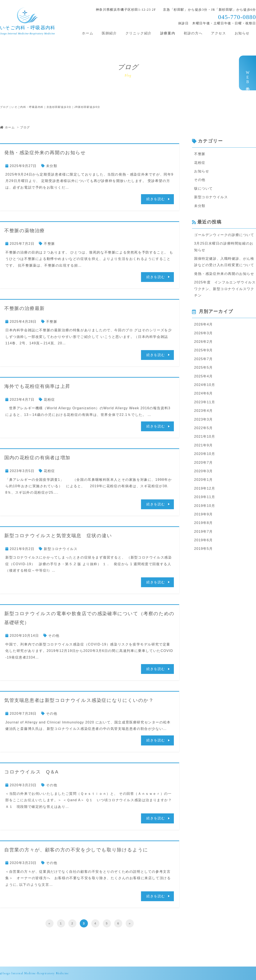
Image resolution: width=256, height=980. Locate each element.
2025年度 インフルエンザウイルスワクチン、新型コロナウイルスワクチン (225, 289)
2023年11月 (205, 402)
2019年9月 (204, 514)
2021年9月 (204, 445)
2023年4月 (204, 411)
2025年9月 (204, 350)
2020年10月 (205, 454)
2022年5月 (204, 428)
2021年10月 (205, 436)
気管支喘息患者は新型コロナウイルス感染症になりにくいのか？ (79, 700)
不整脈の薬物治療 (25, 231)
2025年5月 (204, 367)
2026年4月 (204, 324)
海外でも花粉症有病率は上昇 (37, 386)
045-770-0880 (237, 17)
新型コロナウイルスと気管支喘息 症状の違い (58, 536)
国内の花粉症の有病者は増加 (37, 458)
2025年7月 (204, 359)
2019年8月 (204, 523)
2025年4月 (204, 376)
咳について (204, 189)
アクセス (218, 33)
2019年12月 (205, 488)
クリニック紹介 (139, 33)
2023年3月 (204, 419)
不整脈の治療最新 (25, 308)
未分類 (52, 166)
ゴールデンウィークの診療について (224, 235)
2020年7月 (204, 463)
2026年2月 (204, 342)
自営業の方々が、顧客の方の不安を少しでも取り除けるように (76, 850)
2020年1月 (204, 480)
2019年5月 (204, 549)
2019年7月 (204, 532)
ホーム (88, 33)
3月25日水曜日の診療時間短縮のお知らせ (224, 247)
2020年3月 (204, 471)
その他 (54, 636)
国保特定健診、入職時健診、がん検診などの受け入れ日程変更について (224, 262)
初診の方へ (193, 33)
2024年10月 (205, 385)
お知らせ (242, 33)
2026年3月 (204, 333)
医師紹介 (109, 33)
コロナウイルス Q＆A (31, 772)
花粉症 (49, 400)
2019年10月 (205, 506)
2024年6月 (204, 393)
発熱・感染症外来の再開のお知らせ (45, 153)
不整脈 (49, 244)
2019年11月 (205, 497)
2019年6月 (204, 540)
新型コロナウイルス (61, 549)
